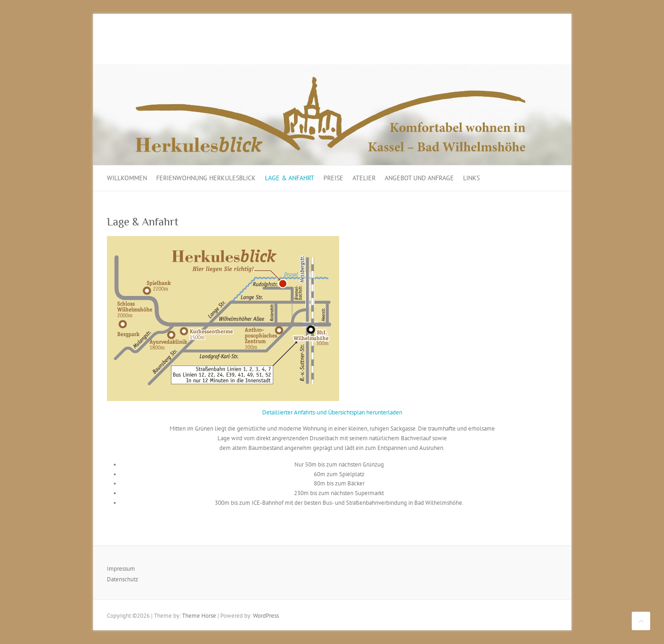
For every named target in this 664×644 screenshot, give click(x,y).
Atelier (364, 178)
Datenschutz (123, 579)
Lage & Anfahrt (290, 178)
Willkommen (127, 178)
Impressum (121, 569)
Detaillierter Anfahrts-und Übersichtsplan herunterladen (332, 412)
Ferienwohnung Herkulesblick (206, 178)
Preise (333, 178)
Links (471, 178)
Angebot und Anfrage (419, 178)
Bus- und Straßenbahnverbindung (365, 503)
